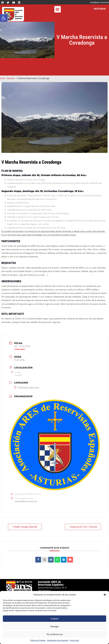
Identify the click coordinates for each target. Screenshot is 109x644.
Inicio (2, 78)
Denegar (55, 627)
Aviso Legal (74, 640)
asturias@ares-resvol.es (26, 501)
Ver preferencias (54, 634)
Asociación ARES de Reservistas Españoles (51, 583)
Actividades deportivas (27, 388)
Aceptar (54, 619)
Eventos (11, 78)
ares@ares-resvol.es (100, 2)
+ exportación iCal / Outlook (83, 527)
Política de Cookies (38, 640)
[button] (4, 18)
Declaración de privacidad (58, 640)
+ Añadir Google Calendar (25, 527)
